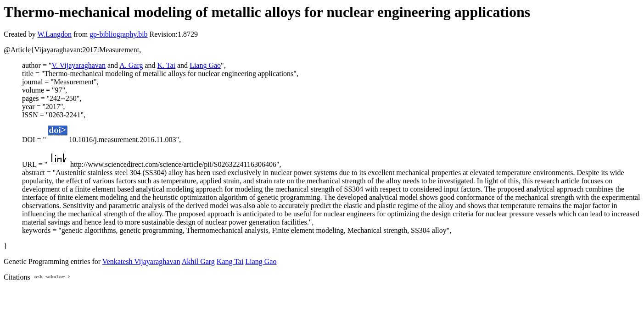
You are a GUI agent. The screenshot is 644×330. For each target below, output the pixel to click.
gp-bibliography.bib (119, 34)
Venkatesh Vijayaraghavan (141, 261)
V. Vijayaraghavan (78, 65)
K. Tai (166, 65)
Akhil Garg (198, 261)
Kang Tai (230, 261)
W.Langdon (54, 34)
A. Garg (131, 65)
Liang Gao (205, 65)
